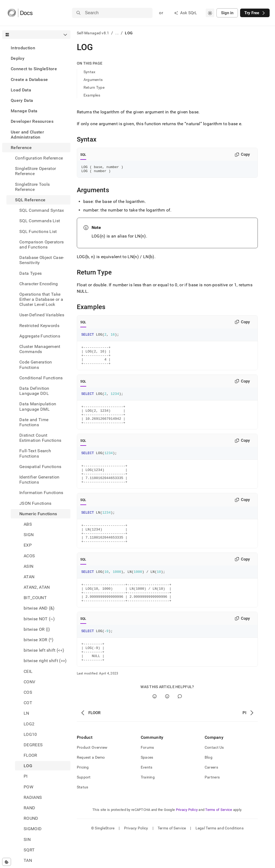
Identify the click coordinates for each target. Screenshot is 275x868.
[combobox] (210, 13)
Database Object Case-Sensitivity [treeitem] (42, 260)
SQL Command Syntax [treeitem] (42, 210)
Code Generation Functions (36, 365)
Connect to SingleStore (34, 69)
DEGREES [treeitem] (33, 745)
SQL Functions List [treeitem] (38, 231)
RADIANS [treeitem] (33, 797)
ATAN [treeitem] (29, 577)
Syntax (90, 72)
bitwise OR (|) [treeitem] (37, 629)
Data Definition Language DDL (34, 391)
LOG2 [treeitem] (29, 724)
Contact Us (214, 778)
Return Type (94, 87)
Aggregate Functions (40, 336)
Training (148, 808)
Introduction (23, 48)
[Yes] (155, 727)
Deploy (18, 58)
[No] (167, 727)
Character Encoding (39, 284)
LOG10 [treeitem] (30, 734)
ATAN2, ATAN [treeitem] (37, 587)
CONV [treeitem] (29, 682)
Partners (212, 808)
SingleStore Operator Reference (35, 171)
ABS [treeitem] (28, 524)
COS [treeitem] (28, 692)
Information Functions (41, 493)
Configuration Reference (39, 158)
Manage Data (24, 111)
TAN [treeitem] (28, 860)
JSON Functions (35, 503)
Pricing (83, 798)
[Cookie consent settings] (7, 862)
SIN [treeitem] (27, 839)
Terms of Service (219, 840)
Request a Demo (91, 788)
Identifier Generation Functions (39, 480)
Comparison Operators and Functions (41, 244)
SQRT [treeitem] (29, 850)
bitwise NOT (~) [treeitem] (39, 619)
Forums (147, 778)
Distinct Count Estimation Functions (40, 438)
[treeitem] (36, 48)
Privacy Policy (187, 840)
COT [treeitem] (28, 703)
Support (84, 808)
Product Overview (92, 778)
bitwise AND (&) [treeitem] (39, 608)
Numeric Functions (38, 514)
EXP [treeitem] (28, 545)
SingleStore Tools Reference (32, 187)
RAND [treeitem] (29, 808)
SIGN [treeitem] (29, 535)
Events (147, 798)
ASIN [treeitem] (28, 566)
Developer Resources (32, 121)
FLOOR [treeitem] (30, 755)
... (117, 33)
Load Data (21, 90)
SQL (83, 155)
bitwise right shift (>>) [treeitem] (45, 661)
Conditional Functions (41, 378)
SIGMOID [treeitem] (33, 829)
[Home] (20, 13)
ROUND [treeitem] (31, 818)
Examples (92, 95)
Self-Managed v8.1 (93, 33)
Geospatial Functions (40, 467)
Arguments (93, 80)
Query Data (22, 100)
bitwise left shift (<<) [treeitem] (44, 650)
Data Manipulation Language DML (38, 406)
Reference (21, 148)
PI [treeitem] (26, 776)
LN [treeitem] (26, 713)
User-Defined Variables (42, 315)
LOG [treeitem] (28, 766)
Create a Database (29, 79)
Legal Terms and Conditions (220, 859)
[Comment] (180, 727)
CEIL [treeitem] (28, 671)
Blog (209, 788)
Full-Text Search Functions (35, 453)
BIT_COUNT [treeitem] (35, 598)
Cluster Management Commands (40, 349)
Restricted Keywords (39, 326)
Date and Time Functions (34, 422)
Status (83, 818)
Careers (211, 798)
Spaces (147, 788)
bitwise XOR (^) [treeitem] (39, 640)
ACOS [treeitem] (29, 556)
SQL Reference (30, 200)
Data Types (30, 273)
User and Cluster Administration (27, 135)
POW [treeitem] (28, 787)
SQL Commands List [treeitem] (40, 221)
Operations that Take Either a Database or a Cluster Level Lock (41, 299)
